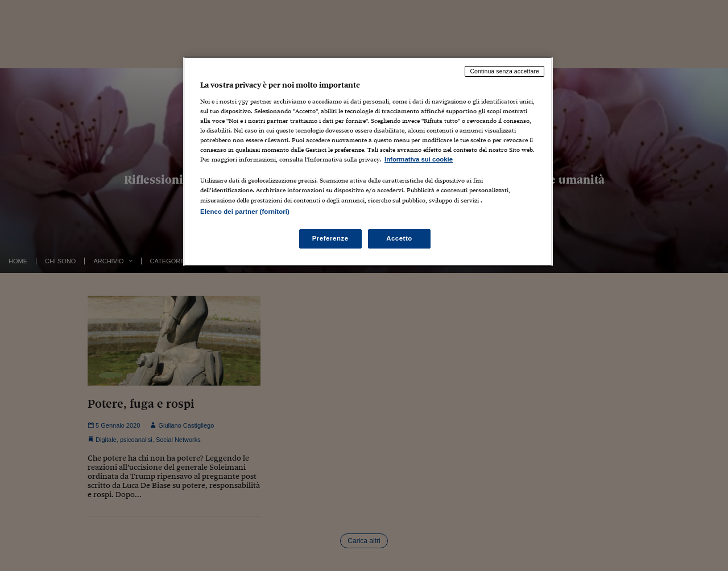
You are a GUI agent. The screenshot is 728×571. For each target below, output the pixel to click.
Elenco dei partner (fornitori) (245, 212)
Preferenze (330, 238)
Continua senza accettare (504, 71)
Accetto (399, 238)
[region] (368, 161)
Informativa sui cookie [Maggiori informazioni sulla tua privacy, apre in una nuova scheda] (419, 159)
